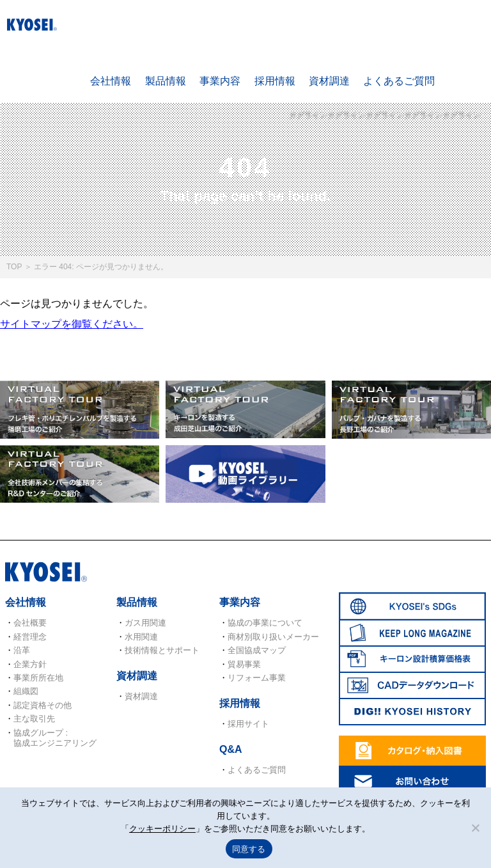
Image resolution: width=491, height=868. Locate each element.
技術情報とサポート (162, 650)
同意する (249, 849)
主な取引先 (34, 719)
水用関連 (141, 637)
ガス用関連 (145, 623)
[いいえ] (475, 828)
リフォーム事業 (257, 678)
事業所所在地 (38, 678)
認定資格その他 (43, 705)
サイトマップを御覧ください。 (72, 324)
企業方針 (30, 664)
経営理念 (30, 637)
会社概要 (30, 623)
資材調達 (329, 81)
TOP (14, 267)
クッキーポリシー (162, 829)
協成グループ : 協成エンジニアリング (55, 738)
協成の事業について (265, 623)
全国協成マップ (257, 650)
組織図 (26, 691)
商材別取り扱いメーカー (273, 637)
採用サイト (248, 724)
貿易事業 (244, 664)
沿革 (22, 650)
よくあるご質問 (399, 81)
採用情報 (275, 81)
